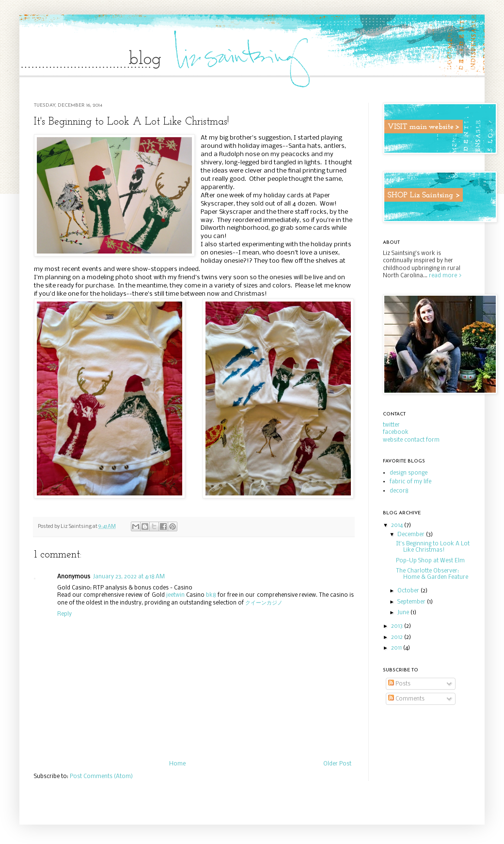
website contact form (411, 440)
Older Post (337, 764)
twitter (391, 425)
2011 (397, 648)
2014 (398, 526)
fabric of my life (410, 482)
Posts (399, 684)
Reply (64, 614)
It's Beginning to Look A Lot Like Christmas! (433, 547)
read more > (445, 276)
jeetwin (175, 595)
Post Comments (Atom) (101, 777)
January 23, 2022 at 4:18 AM (129, 577)
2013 (398, 626)
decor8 (399, 491)
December (412, 535)
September (412, 602)
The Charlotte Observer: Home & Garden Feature (432, 574)
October (409, 591)
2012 (398, 637)
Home (177, 764)
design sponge (409, 473)
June (404, 613)
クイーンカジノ (264, 603)
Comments (406, 699)
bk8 (211, 595)
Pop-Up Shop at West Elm (430, 561)
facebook (396, 432)
